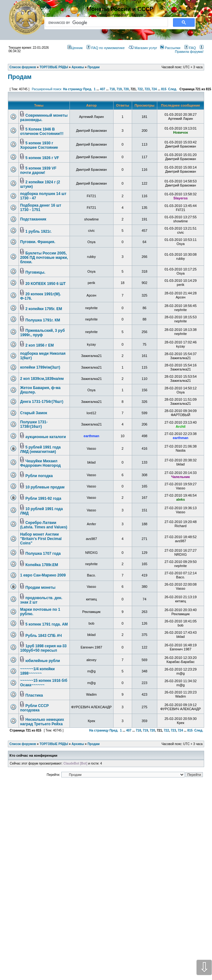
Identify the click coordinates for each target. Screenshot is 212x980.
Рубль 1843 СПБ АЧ (44, 636)
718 (112, 89)
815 (164, 89)
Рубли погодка (39, 476)
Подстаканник (33, 219)
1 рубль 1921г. (39, 231)
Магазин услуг (143, 48)
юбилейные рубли (43, 661)
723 (147, 89)
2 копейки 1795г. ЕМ (44, 309)
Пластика (34, 695)
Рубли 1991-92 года (43, 498)
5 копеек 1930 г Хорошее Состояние (39, 145)
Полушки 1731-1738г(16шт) (34, 424)
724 (154, 89)
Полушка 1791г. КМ (43, 320)
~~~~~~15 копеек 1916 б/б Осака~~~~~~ (44, 683)
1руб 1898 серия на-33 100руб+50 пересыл (43, 648)
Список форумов (23, 744)
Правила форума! (189, 50)
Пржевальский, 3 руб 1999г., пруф (42, 333)
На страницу (73, 89)
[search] (105, 23)
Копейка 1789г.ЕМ (42, 565)
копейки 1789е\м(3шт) (40, 367)
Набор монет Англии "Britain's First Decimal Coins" (41, 539)
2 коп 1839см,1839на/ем (42, 379)
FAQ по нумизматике (106, 48)
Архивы (78, 744)
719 (119, 89)
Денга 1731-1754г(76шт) (42, 402)
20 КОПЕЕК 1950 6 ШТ (46, 284)
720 (126, 89)
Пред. (88, 89)
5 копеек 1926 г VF (42, 158)
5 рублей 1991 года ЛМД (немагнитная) (40, 449)
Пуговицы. (35, 272)
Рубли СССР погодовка (34, 708)
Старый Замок (34, 413)
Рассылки (170, 48)
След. (173, 89)
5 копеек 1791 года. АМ (47, 624)
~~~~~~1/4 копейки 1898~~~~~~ (37, 671)
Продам (20, 77)
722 (140, 89)
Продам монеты (41, 587)
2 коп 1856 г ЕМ (40, 345)
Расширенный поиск (47, 89)
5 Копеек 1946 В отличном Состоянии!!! (42, 131)
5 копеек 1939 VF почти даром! (38, 170)
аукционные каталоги (46, 437)
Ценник (75, 48)
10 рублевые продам (45, 487)
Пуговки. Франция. (38, 242)
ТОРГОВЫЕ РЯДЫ (54, 744)
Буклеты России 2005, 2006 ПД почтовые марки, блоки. (44, 258)
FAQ (190, 48)
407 (103, 89)
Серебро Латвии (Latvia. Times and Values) (44, 525)
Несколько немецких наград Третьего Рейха (42, 722)
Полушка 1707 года (43, 554)
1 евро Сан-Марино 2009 (43, 575)
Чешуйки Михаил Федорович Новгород (40, 463)
